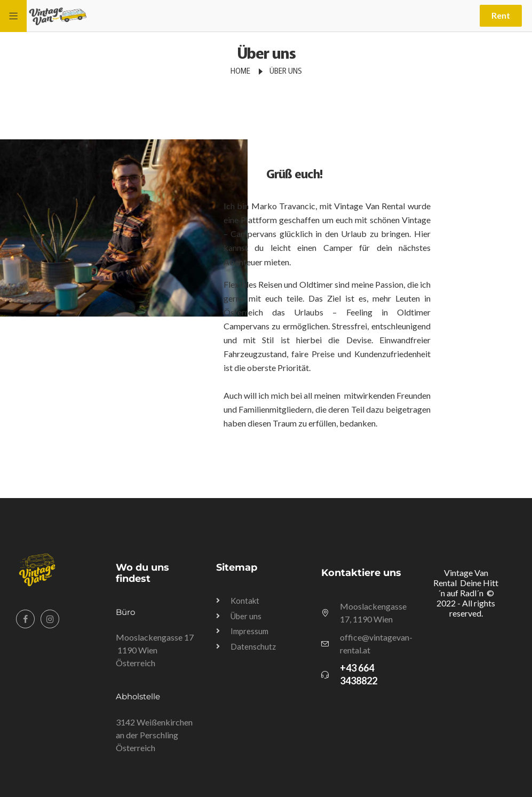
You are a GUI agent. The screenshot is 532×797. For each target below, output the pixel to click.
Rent (501, 15)
